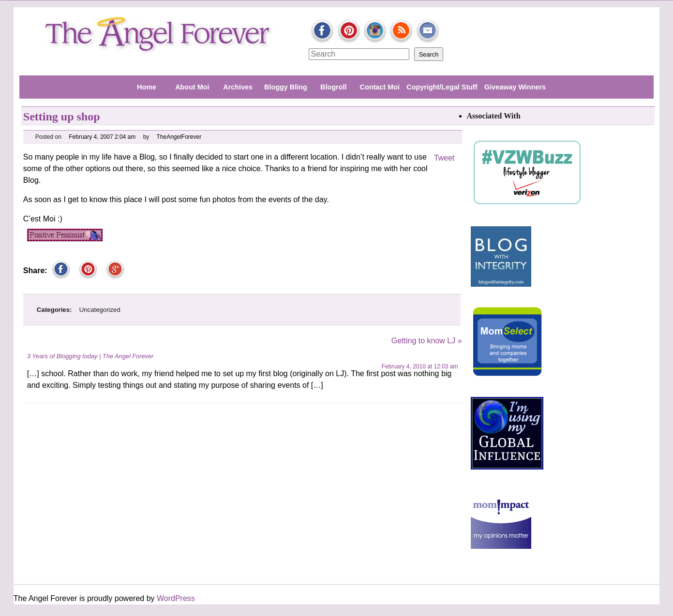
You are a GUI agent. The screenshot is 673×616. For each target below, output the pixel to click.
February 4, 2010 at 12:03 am (419, 367)
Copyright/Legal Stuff (442, 87)
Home (147, 87)
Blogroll (333, 87)
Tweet (444, 158)
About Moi (192, 87)
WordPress (176, 598)
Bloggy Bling (286, 87)
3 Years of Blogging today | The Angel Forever (90, 356)
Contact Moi (380, 87)
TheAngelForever (179, 137)
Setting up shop (62, 117)
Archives (238, 87)
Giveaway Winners (515, 87)
